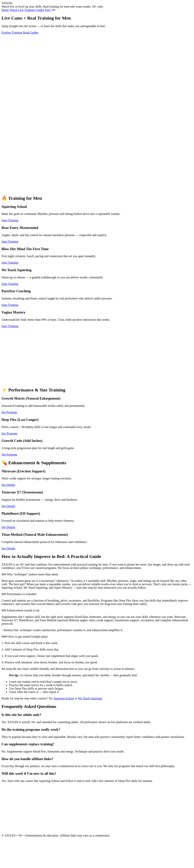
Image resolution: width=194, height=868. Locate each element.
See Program (9, 412)
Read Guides (31, 33)
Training (29, 10)
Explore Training (12, 33)
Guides (40, 10)
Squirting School (64, 698)
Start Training (10, 220)
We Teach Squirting (90, 698)
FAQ (48, 10)
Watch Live (17, 10)
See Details (8, 485)
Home (5, 10)
